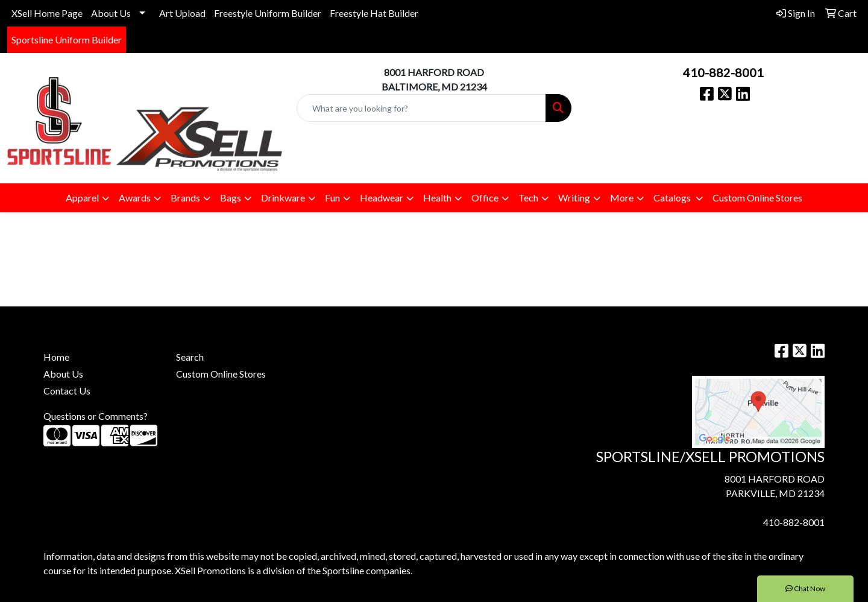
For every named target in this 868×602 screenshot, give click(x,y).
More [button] (622, 198)
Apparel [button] (82, 198)
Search (190, 357)
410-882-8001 (723, 72)
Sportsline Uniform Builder (67, 40)
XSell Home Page (47, 13)
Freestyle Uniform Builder (268, 13)
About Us (111, 13)
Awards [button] (135, 198)
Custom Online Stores (757, 198)
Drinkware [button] (283, 198)
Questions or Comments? (96, 416)
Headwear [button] (382, 198)
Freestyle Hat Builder (374, 13)
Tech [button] (528, 198)
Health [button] (437, 198)
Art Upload (182, 13)
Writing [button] (574, 198)
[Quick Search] (421, 108)
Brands (185, 198)
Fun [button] (332, 198)
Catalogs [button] (673, 198)
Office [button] (485, 198)
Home (56, 357)
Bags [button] (231, 198)
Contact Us (67, 391)
